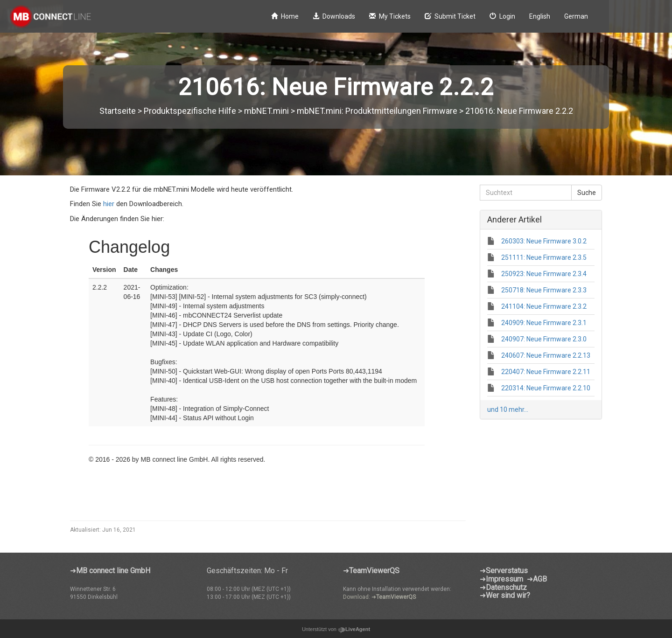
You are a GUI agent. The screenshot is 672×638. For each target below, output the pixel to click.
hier (110, 204)
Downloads (334, 16)
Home (285, 16)
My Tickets (390, 16)
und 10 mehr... (508, 409)
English (540, 16)
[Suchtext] (526, 193)
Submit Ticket (450, 16)
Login (502, 16)
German (576, 16)
